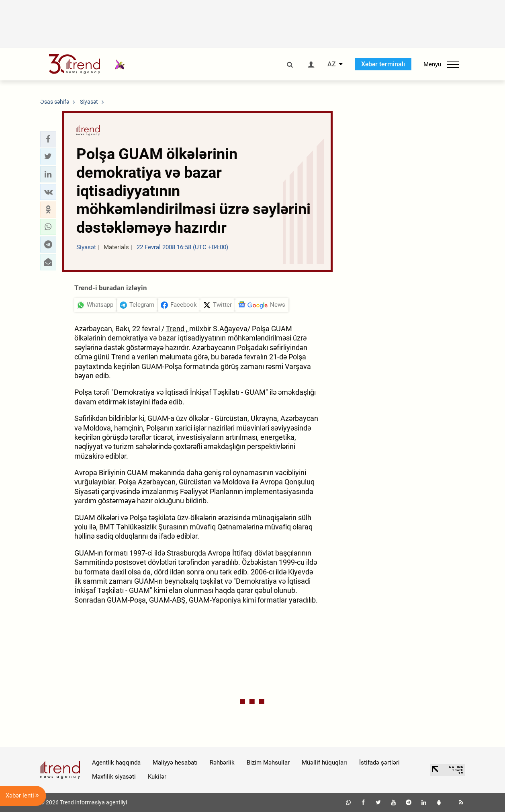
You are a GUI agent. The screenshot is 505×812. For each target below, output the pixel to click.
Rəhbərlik (222, 763)
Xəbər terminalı (383, 64)
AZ (332, 64)
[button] (48, 139)
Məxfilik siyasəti (114, 777)
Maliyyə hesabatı (175, 763)
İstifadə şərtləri (379, 763)
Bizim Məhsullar (268, 763)
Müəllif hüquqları (324, 763)
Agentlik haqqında (116, 763)
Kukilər (157, 777)
